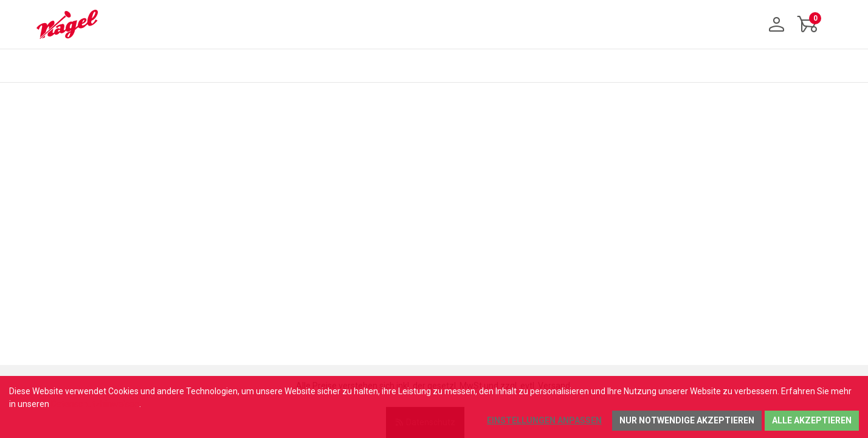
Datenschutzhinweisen (95, 404)
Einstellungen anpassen (544, 420)
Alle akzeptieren (812, 420)
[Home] (71, 24)
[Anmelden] (777, 24)
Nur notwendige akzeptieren (687, 420)
